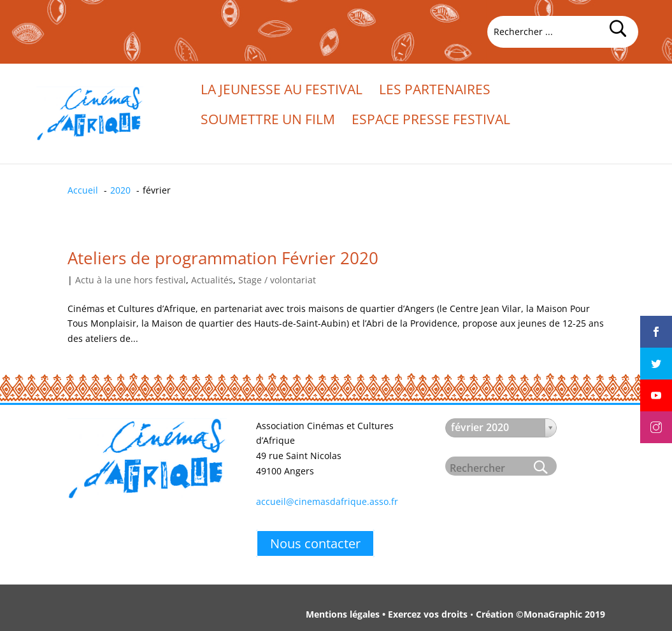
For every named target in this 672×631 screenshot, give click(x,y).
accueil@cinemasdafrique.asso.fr (327, 501)
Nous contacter (315, 543)
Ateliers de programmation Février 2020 (223, 258)
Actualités (212, 280)
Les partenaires (435, 91)
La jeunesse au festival (282, 91)
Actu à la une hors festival (131, 280)
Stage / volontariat (277, 280)
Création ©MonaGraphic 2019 (540, 614)
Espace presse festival (431, 121)
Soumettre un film (268, 121)
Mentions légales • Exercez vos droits (387, 614)
